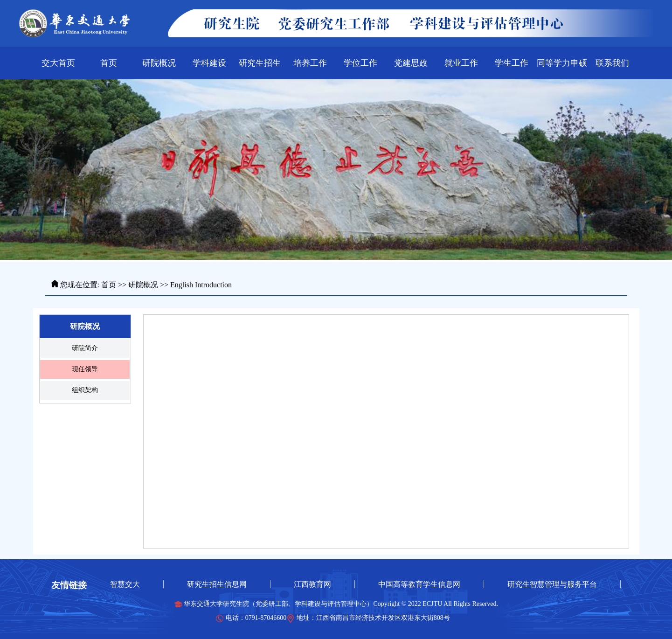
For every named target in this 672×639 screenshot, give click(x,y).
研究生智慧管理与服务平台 (552, 584)
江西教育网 (312, 584)
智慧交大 (125, 584)
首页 (109, 285)
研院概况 (143, 285)
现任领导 (85, 369)
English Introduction (201, 285)
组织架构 (85, 390)
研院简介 (85, 348)
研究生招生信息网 (217, 584)
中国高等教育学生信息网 (419, 584)
